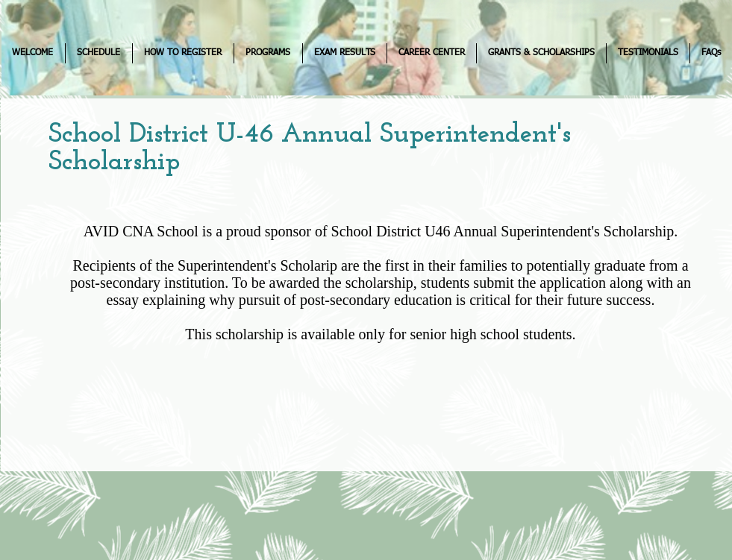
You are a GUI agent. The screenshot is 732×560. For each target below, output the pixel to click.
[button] (99, 53)
